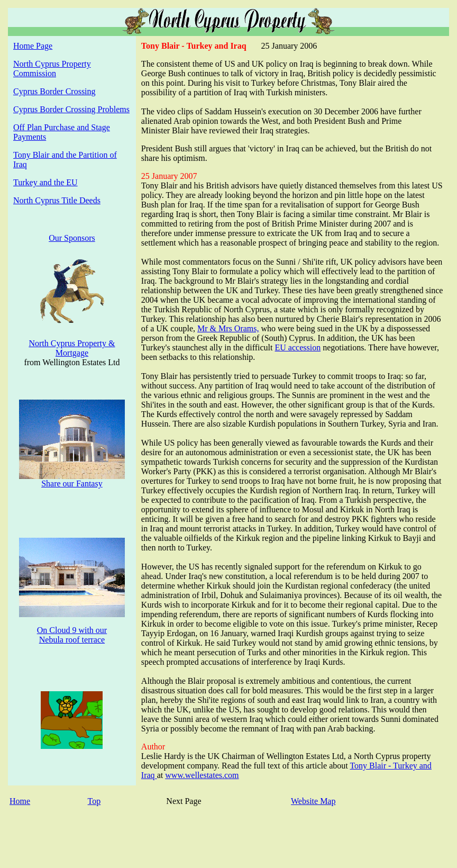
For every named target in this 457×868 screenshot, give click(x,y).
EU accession (298, 347)
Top (94, 801)
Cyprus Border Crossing (54, 91)
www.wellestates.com (202, 775)
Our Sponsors (72, 238)
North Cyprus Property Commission (52, 69)
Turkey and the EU (45, 182)
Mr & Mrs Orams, (228, 328)
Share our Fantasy (72, 483)
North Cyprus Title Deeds (57, 200)
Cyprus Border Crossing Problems (71, 109)
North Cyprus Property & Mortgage (72, 348)
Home (20, 801)
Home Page (33, 46)
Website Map (313, 801)
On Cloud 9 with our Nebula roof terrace (72, 635)
